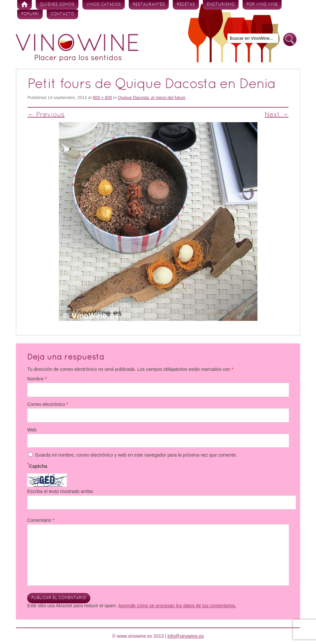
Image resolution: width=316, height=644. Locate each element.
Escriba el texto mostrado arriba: (61, 491)
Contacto (62, 14)
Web (32, 430)
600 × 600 (102, 98)
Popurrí (30, 14)
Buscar (290, 40)
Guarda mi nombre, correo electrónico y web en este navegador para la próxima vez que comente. (136, 455)
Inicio (24, 5)
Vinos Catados (104, 5)
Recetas (186, 5)
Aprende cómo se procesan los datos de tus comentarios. (177, 606)
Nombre (37, 379)
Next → (277, 115)
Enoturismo (221, 5)
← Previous (46, 115)
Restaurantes (149, 5)
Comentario (41, 520)
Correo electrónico (48, 404)
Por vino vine (262, 5)
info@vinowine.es (186, 636)
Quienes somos (57, 5)
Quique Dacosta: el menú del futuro (152, 98)
